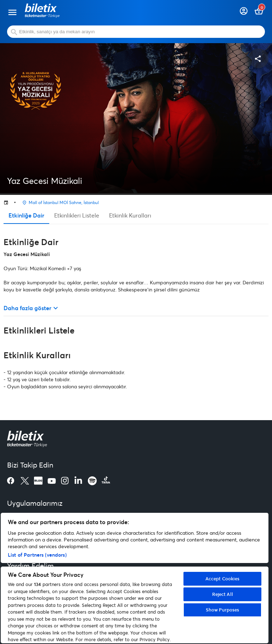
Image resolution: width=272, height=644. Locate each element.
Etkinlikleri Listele (77, 215)
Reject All (223, 594)
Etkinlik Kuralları (130, 215)
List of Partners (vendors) (37, 555)
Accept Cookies (223, 579)
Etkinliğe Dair (26, 215)
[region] (135, 578)
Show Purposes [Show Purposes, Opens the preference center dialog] (223, 610)
